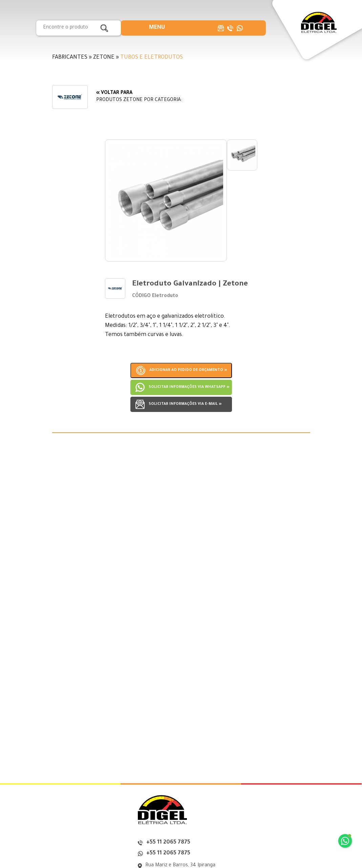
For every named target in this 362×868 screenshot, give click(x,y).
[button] (157, 28)
